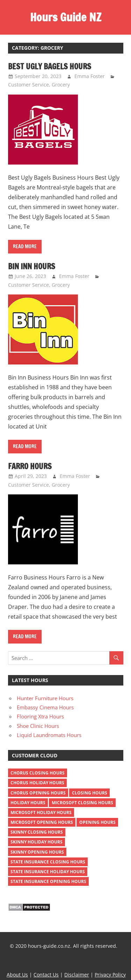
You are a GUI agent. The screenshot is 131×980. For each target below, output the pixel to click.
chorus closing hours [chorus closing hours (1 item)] (38, 773)
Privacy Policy (110, 975)
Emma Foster (90, 76)
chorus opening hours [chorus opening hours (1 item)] (38, 793)
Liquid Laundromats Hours (49, 735)
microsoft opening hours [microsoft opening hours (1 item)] (42, 822)
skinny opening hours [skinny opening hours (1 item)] (37, 852)
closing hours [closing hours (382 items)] (90, 793)
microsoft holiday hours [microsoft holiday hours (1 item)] (41, 812)
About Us (17, 975)
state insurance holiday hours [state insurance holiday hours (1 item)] (48, 872)
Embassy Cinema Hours (45, 707)
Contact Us (46, 975)
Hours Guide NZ (66, 17)
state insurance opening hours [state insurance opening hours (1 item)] (48, 881)
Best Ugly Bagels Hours (50, 66)
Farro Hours (30, 466)
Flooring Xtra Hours (40, 716)
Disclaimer (77, 975)
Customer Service (28, 85)
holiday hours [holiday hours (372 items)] (28, 803)
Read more (25, 246)
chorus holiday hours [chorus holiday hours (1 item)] (37, 783)
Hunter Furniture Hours (45, 698)
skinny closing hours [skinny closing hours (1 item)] (37, 832)
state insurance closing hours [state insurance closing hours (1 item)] (48, 862)
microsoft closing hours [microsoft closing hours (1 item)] (82, 803)
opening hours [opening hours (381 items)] (97, 822)
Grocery (61, 85)
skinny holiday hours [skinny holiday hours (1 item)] (37, 842)
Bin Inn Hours (32, 266)
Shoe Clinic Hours (38, 726)
